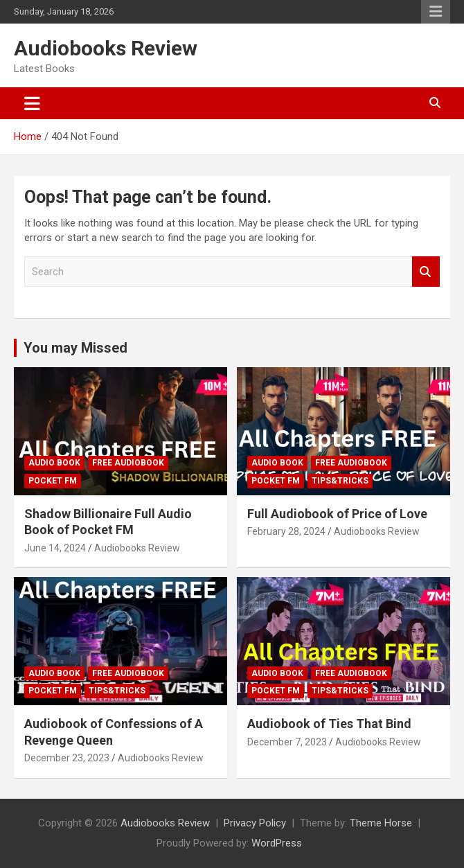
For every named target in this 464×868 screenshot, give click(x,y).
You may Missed (75, 348)
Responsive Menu (436, 12)
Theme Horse (381, 823)
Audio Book (54, 463)
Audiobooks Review (106, 48)
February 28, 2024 (286, 531)
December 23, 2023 (67, 758)
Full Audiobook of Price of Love (337, 514)
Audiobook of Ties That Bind (329, 724)
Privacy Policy (255, 823)
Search (426, 272)
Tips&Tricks (340, 481)
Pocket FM (53, 481)
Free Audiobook (128, 463)
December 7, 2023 (287, 742)
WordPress (277, 843)
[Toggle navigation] (32, 103)
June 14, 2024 (55, 548)
